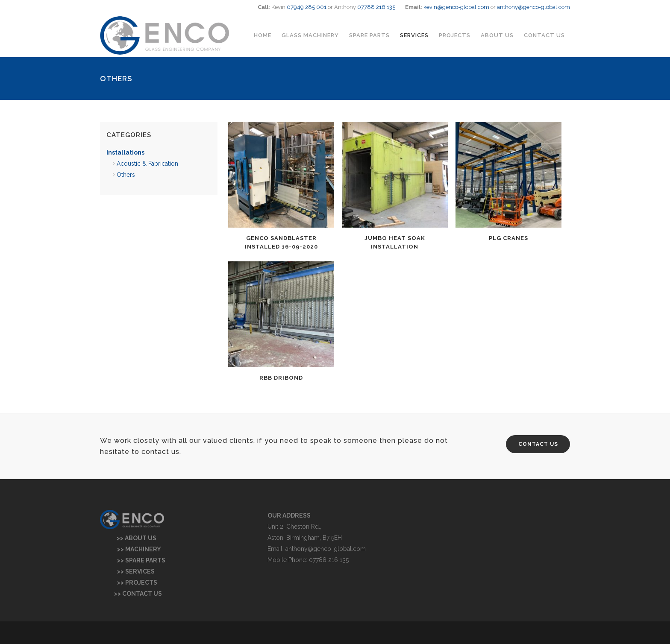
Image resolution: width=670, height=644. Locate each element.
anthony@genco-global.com (533, 7)
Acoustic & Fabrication (147, 164)
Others (126, 175)
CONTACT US (538, 444)
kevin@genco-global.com (456, 7)
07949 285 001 (307, 7)
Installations (125, 152)
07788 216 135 (376, 7)
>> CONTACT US (131, 594)
